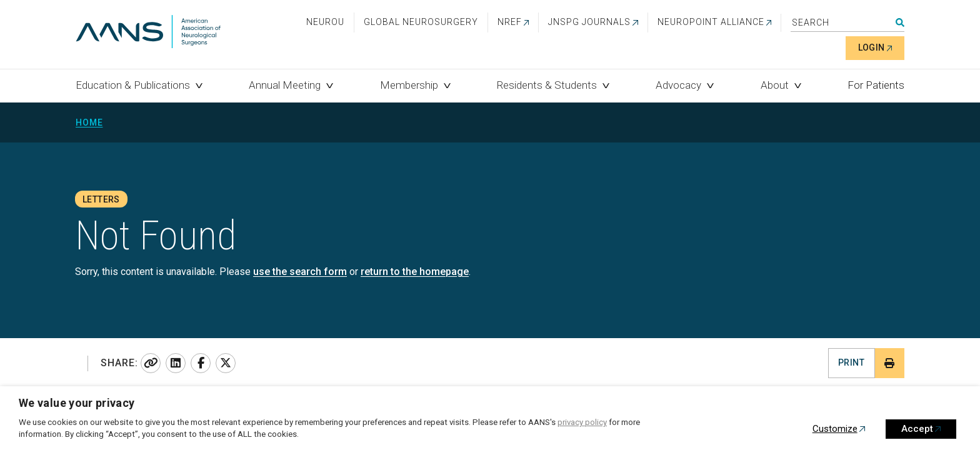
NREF (510, 22)
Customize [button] (835, 429)
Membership (409, 85)
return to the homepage (415, 272)
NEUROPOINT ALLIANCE (711, 22)
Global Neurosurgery (421, 22)
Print (851, 362)
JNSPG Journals (589, 22)
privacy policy (582, 422)
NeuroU (325, 22)
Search (900, 22)
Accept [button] (917, 429)
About (775, 85)
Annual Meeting (285, 85)
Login (872, 47)
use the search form (300, 272)
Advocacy (678, 85)
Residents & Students (547, 85)
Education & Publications (133, 85)
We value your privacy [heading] (77, 403)
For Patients (876, 85)
